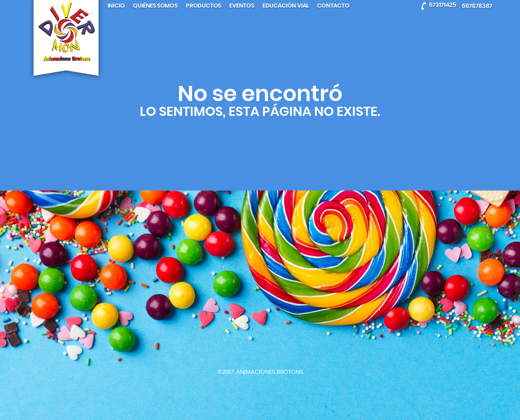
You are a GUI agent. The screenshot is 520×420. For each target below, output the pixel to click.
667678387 (477, 6)
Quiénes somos (155, 6)
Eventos (242, 6)
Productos (203, 6)
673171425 (443, 5)
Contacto (333, 6)
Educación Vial (286, 6)
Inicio (116, 6)
